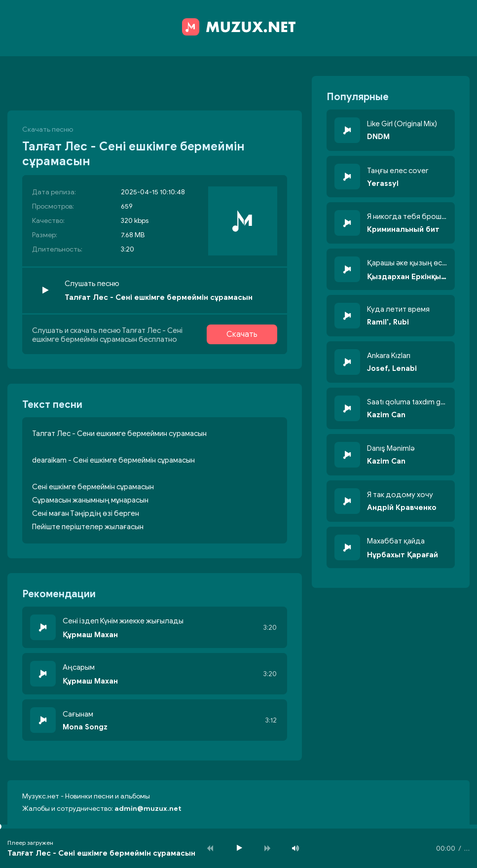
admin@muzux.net (148, 809)
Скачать (242, 334)
